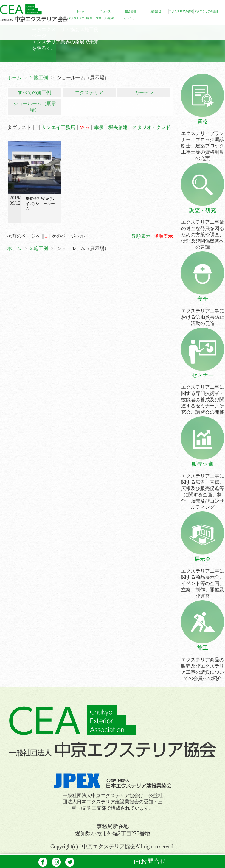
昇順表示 (141, 236)
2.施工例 (39, 78)
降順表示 (163, 236)
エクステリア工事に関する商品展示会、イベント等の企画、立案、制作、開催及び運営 (203, 577)
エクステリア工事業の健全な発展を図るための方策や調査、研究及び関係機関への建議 (203, 228)
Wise (85, 127)
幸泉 (99, 127)
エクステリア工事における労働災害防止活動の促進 (203, 311)
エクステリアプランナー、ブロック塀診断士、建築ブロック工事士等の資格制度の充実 (203, 139)
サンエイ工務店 (58, 127)
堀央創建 (118, 127)
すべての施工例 (35, 92)
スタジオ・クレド (151, 127)
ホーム (14, 78)
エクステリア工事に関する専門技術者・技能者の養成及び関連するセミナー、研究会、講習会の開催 (203, 393)
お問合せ (150, 862)
